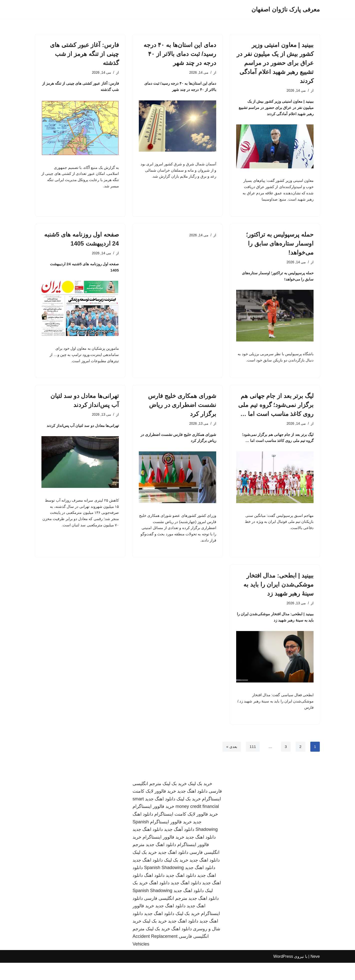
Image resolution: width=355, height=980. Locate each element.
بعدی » (230, 764)
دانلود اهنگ (154, 893)
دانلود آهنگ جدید (179, 847)
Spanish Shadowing (164, 885)
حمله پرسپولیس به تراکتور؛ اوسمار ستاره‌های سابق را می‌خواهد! (280, 248)
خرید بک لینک (200, 801)
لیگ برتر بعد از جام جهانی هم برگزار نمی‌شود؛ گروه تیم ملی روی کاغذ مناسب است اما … (276, 413)
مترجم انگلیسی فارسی (166, 916)
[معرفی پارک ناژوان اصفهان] (286, 10)
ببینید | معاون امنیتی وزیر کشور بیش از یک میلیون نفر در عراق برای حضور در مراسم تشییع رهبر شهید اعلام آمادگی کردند (275, 63)
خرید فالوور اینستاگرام (153, 824)
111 (252, 764)
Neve (315, 974)
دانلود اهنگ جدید (192, 808)
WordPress (283, 974)
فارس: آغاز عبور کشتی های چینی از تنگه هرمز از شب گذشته (84, 54)
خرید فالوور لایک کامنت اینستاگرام (186, 831)
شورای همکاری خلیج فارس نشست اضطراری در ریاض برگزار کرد (182, 413)
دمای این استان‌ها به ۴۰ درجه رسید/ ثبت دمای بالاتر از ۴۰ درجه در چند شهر (180, 54)
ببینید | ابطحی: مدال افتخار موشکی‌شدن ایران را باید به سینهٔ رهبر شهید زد (278, 598)
